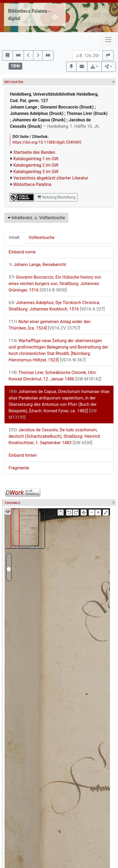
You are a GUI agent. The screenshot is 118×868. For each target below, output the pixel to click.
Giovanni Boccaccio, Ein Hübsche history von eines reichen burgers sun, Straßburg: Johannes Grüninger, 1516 (55, 284)
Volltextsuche (42, 237)
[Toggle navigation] (108, 40)
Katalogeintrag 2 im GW (36, 165)
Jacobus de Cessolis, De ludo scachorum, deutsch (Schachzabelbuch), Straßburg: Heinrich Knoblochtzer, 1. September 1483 (54, 436)
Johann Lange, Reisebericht (37, 265)
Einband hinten (23, 455)
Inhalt (14, 237)
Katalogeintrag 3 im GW (36, 172)
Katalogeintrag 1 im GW (36, 159)
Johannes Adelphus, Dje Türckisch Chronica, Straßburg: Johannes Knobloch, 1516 (57, 306)
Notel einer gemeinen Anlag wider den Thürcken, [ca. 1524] (50, 325)
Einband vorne (22, 252)
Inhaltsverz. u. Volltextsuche (36, 218)
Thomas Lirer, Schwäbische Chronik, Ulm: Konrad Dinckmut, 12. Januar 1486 (55, 376)
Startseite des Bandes (34, 152)
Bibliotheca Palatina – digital (29, 15)
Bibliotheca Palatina (32, 184)
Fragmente (19, 468)
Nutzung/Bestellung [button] (56, 197)
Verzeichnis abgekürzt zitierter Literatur (51, 178)
